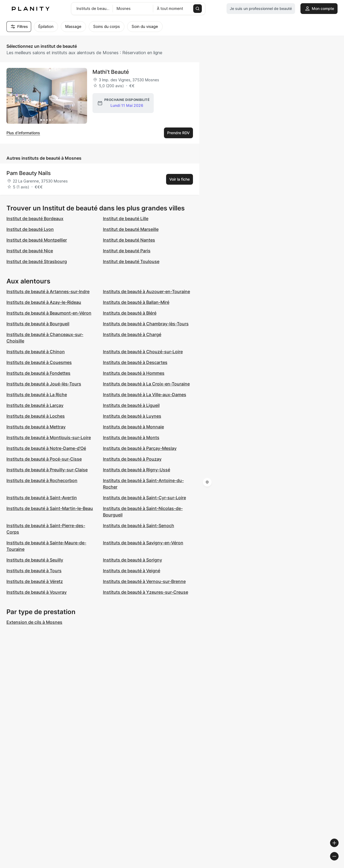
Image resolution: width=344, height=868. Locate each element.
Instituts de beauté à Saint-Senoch (139, 526)
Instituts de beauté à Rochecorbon (42, 480)
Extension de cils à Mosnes (34, 622)
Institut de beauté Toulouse (131, 261)
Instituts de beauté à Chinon (36, 352)
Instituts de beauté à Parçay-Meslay (140, 448)
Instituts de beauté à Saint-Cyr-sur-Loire (144, 498)
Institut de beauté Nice (30, 251)
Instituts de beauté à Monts (131, 437)
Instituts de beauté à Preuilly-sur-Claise (47, 470)
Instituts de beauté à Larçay (35, 405)
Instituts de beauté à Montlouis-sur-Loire (49, 437)
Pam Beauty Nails (29, 173)
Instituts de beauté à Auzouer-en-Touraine (146, 291)
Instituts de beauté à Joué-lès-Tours (44, 384)
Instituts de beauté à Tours (34, 571)
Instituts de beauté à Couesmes (39, 362)
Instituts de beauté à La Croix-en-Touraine (146, 384)
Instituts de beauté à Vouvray (37, 592)
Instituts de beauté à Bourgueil (38, 324)
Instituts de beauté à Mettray (36, 427)
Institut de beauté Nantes (129, 240)
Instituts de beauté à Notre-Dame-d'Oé (46, 448)
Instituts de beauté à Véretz (35, 581)
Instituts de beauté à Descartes (135, 362)
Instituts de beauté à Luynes (132, 416)
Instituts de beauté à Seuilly (35, 560)
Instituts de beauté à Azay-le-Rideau (44, 302)
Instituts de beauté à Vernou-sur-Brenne (144, 581)
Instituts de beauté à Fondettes (38, 373)
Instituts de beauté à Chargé (132, 334)
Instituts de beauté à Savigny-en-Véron (143, 543)
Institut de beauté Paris (127, 251)
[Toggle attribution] (338, 863)
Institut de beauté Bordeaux (35, 218)
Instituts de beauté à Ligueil (131, 405)
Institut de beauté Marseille (131, 229)
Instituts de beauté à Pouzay (132, 459)
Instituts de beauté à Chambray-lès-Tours (146, 324)
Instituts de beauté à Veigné (132, 571)
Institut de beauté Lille (126, 218)
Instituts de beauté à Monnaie (133, 427)
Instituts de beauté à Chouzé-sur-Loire (143, 352)
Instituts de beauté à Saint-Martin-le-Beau (50, 508)
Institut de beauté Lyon (30, 229)
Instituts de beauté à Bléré (130, 313)
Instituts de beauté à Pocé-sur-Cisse (44, 459)
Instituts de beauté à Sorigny (132, 560)
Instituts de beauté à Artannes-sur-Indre (48, 291)
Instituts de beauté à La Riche (37, 395)
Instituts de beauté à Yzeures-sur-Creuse (146, 592)
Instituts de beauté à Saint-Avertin (42, 498)
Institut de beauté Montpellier (37, 240)
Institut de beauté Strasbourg (37, 261)
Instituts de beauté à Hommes (134, 373)
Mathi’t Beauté (111, 72)
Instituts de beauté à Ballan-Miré (136, 302)
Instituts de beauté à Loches (36, 416)
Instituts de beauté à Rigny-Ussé (137, 470)
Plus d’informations (23, 133)
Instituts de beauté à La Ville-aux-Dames (145, 395)
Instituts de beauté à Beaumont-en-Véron (49, 313)
